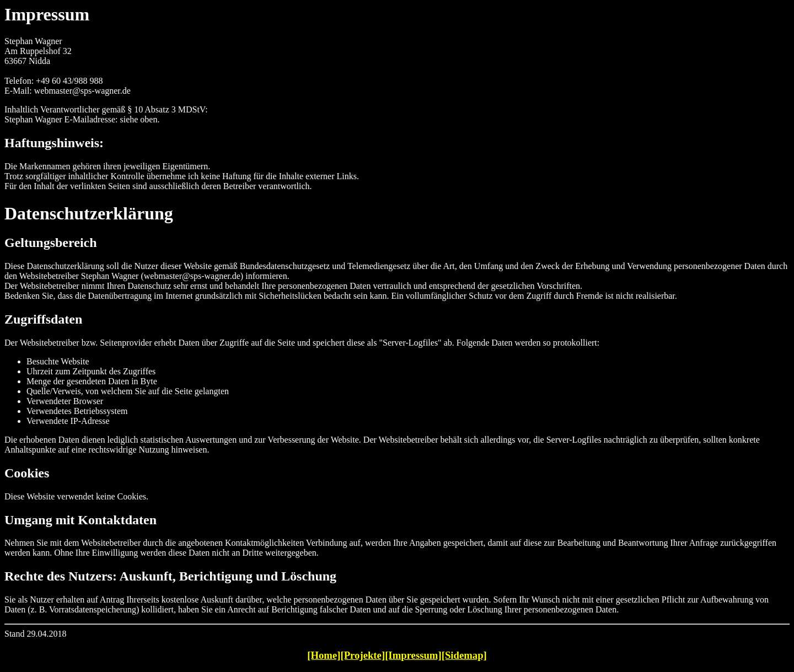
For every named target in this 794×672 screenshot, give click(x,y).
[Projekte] (363, 655)
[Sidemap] (464, 655)
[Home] (324, 655)
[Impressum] (413, 655)
